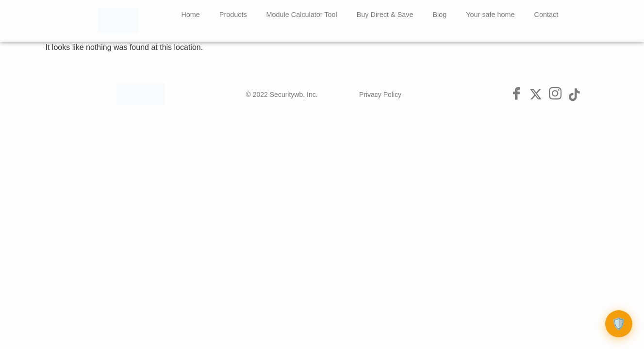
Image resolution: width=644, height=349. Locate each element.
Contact (546, 15)
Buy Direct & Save (385, 15)
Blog (440, 15)
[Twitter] (536, 95)
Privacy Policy (380, 95)
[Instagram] (555, 95)
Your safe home (490, 15)
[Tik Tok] (575, 95)
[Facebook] (516, 95)
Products (233, 15)
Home (190, 15)
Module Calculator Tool (302, 15)
